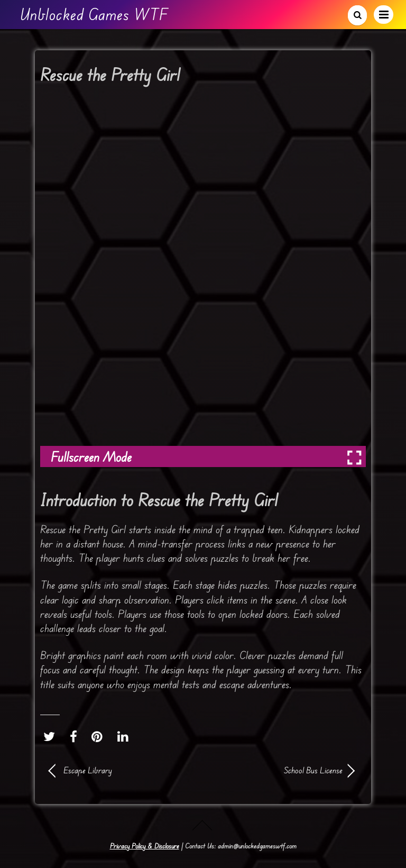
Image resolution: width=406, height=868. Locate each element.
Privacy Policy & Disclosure (145, 846)
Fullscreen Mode (91, 457)
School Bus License (277, 770)
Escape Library (88, 770)
